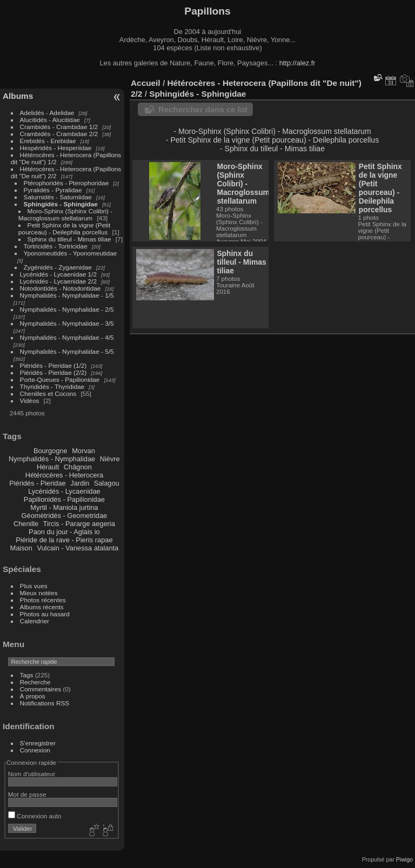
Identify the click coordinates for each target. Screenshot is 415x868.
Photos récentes (43, 600)
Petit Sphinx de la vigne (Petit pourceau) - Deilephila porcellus (64, 228)
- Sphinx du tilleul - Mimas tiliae (272, 149)
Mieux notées (39, 593)
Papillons (207, 11)
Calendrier (35, 621)
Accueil (146, 83)
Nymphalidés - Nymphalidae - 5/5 (67, 351)
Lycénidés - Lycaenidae (64, 491)
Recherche (35, 682)
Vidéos (30, 401)
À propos (33, 696)
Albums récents (42, 607)
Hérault (48, 467)
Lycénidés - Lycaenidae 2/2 (58, 281)
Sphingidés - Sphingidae (61, 204)
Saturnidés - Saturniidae (58, 197)
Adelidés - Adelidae (47, 113)
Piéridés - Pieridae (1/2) (53, 365)
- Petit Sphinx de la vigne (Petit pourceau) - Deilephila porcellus (272, 140)
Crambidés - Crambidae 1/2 (59, 127)
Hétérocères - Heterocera (64, 475)
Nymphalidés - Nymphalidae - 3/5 (67, 323)
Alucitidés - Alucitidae (50, 120)
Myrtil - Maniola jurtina (64, 507)
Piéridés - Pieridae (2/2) (53, 372)
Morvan (83, 451)
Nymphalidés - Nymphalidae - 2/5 (67, 309)
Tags (27, 675)
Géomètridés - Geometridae (65, 516)
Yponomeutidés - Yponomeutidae (71, 253)
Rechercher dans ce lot (203, 109)
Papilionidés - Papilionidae (64, 499)
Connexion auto (35, 816)
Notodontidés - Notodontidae (61, 288)
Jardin (80, 483)
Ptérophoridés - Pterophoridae (66, 183)
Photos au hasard (45, 614)
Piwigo (404, 859)
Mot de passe (27, 794)
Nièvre (110, 459)
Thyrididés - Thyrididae (52, 386)
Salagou (107, 483)
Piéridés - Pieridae (38, 483)
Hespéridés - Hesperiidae (56, 148)
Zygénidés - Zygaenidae (58, 267)
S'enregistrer (38, 743)
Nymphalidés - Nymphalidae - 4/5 (67, 337)
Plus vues (34, 586)
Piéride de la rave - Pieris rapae (64, 540)
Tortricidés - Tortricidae (56, 246)
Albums (18, 96)
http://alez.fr (297, 63)
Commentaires (41, 689)
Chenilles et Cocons (48, 393)
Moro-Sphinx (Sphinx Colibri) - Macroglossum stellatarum (65, 214)
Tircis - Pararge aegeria (79, 524)
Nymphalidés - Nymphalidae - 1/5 (67, 295)
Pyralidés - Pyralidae (53, 190)
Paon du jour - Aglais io (64, 532)
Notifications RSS (45, 703)
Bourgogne (51, 451)
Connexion (35, 750)
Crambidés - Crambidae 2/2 (59, 134)
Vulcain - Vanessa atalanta (78, 548)
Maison (21, 548)
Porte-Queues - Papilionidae (60, 379)
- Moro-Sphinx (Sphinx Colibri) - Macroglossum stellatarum (272, 131)
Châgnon (78, 467)
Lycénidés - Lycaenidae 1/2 (58, 274)
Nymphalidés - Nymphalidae (52, 459)
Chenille (26, 524)
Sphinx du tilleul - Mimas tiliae (69, 239)
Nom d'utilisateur (32, 774)
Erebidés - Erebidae (48, 141)
